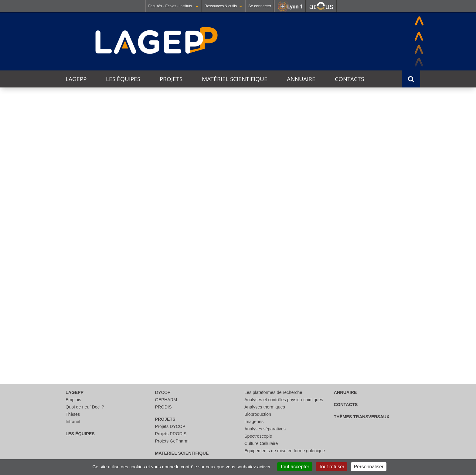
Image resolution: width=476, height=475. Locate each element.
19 (377, 284)
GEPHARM (166, 400)
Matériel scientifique (235, 79)
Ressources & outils (223, 6)
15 (169, 284)
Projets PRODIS (171, 434)
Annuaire (301, 79)
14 (117, 284)
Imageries (254, 422)
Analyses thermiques (265, 407)
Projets (171, 79)
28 (117, 341)
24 (273, 313)
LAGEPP (76, 79)
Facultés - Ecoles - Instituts (173, 6)
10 (273, 256)
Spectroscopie (258, 436)
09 (221, 256)
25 (325, 313)
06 (65, 256)
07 (117, 256)
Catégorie (187, 138)
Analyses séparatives (265, 429)
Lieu (275, 138)
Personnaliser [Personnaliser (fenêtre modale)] (369, 467)
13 (65, 284)
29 (169, 341)
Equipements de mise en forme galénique (285, 451)
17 (273, 284)
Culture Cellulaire (261, 443)
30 (65, 227)
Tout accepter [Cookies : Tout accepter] (295, 467)
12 (377, 256)
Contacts (349, 79)
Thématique (75, 138)
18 (325, 284)
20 (65, 313)
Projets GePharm (172, 441)
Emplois (73, 400)
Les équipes (123, 79)
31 (117, 227)
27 (65, 341)
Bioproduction (258, 414)
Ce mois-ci (136, 181)
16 (221, 284)
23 (221, 313)
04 (325, 227)
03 (273, 227)
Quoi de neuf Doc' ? (85, 407)
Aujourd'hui (71, 181)
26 (377, 313)
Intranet (73, 422)
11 (325, 256)
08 (169, 256)
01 (169, 227)
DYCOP (163, 392)
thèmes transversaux (362, 417)
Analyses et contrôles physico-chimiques (284, 400)
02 (221, 227)
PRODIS (163, 407)
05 (377, 227)
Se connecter (260, 6)
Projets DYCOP (170, 426)
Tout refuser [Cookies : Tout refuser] (331, 467)
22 (169, 313)
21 (117, 313)
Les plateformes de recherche (273, 392)
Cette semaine (104, 181)
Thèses (73, 414)
